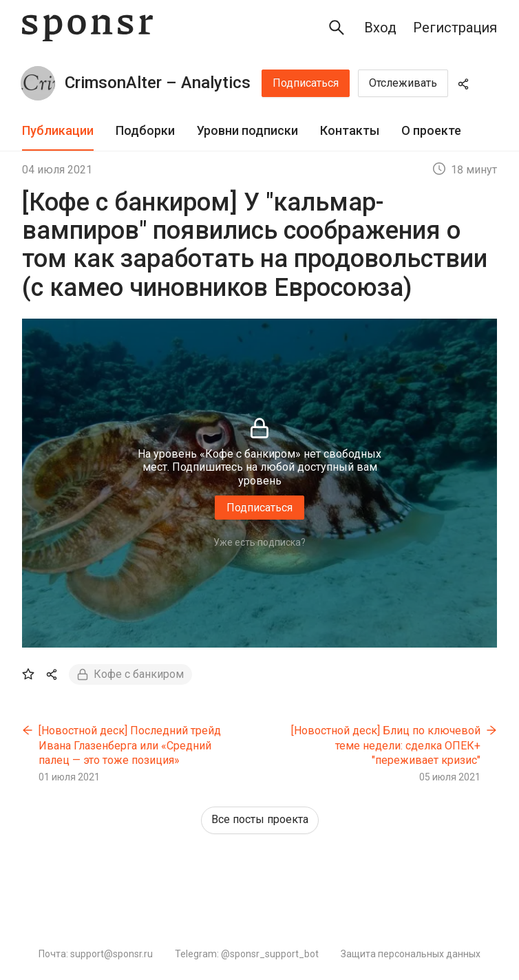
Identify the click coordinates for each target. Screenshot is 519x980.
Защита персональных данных (411, 954)
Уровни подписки (247, 130)
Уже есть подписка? (259, 542)
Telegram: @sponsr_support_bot (247, 954)
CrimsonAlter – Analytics (158, 83)
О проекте (431, 130)
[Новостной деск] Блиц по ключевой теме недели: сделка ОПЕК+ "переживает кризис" (386, 745)
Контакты (350, 130)
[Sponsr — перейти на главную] (87, 28)
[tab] (58, 131)
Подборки (145, 130)
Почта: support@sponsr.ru (96, 954)
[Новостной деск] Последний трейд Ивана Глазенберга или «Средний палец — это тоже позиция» (130, 745)
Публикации (58, 130)
